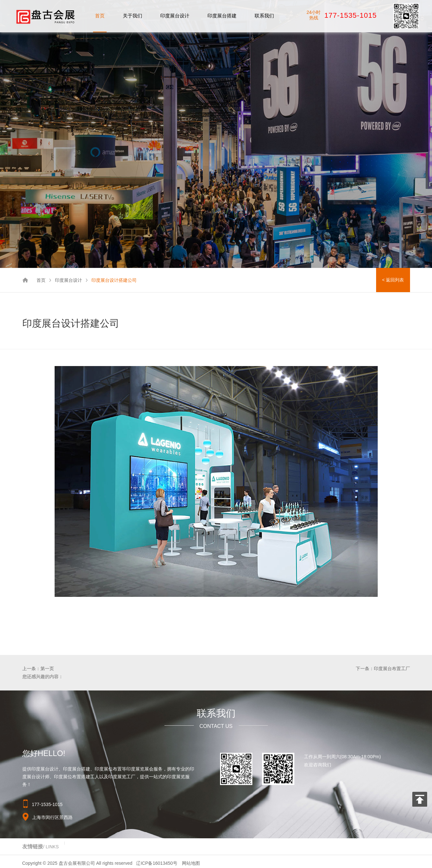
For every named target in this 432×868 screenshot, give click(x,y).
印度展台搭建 (222, 16)
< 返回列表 (393, 280)
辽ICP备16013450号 (157, 863)
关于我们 (132, 16)
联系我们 (264, 16)
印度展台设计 (175, 16)
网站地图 (191, 863)
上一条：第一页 (38, 669)
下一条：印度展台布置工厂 (383, 669)
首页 (100, 16)
